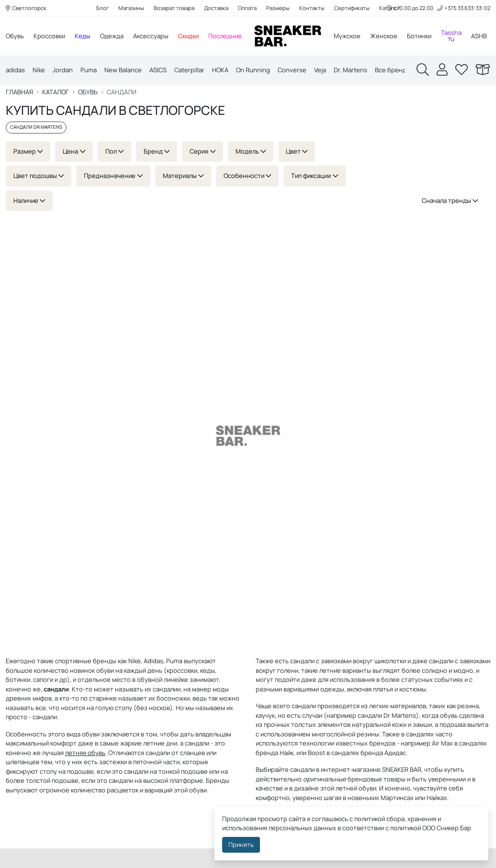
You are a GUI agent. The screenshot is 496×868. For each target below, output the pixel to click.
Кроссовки (49, 36)
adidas (15, 70)
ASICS (158, 70)
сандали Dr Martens (387, 715)
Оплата (247, 8)
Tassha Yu (451, 36)
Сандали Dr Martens (36, 127)
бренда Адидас (383, 753)
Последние (225, 36)
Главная (19, 92)
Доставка (216, 8)
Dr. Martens (350, 70)
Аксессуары (151, 36)
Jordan (63, 70)
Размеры (278, 8)
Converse (292, 70)
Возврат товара (174, 8)
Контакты (312, 8)
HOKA (220, 70)
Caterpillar (189, 70)
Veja (320, 70)
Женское (384, 36)
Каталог (56, 92)
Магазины (131, 8)
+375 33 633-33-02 (464, 8)
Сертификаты (352, 8)
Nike (39, 70)
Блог (102, 8)
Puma (89, 70)
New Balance (123, 70)
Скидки (188, 36)
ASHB (479, 36)
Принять (241, 845)
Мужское (347, 36)
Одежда (112, 36)
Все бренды (393, 70)
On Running (253, 70)
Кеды (83, 36)
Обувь (15, 36)
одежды (332, 689)
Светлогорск (26, 8)
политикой (406, 828)
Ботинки (419, 36)
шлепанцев (23, 762)
